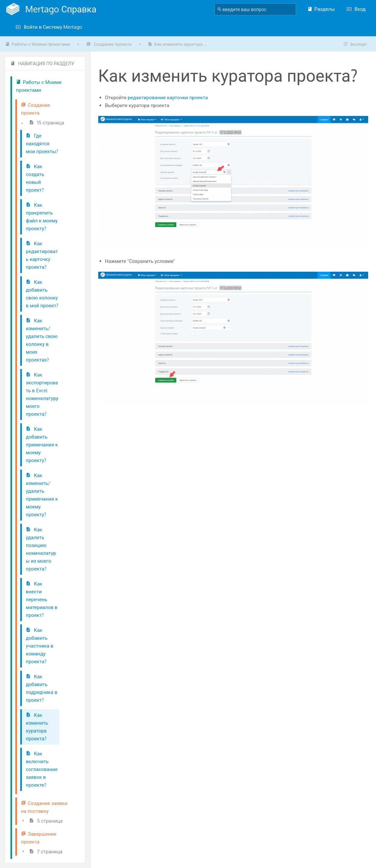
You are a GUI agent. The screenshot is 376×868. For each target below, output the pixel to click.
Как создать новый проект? (35, 178)
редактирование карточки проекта (168, 97)
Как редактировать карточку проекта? (42, 255)
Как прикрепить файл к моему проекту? (42, 217)
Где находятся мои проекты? (42, 144)
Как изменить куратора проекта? (37, 727)
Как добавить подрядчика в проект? (42, 688)
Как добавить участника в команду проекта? (39, 646)
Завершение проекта (39, 838)
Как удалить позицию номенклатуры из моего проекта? (41, 549)
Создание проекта (109, 44)
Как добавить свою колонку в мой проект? (42, 294)
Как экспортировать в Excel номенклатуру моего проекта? (42, 394)
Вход (356, 9)
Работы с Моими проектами (38, 44)
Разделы (321, 9)
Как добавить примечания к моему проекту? (42, 445)
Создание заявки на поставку (44, 807)
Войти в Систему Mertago (49, 27)
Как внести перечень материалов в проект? (42, 599)
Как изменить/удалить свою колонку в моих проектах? (42, 340)
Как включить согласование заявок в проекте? (42, 769)
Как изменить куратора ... (177, 44)
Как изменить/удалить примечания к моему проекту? (42, 495)
